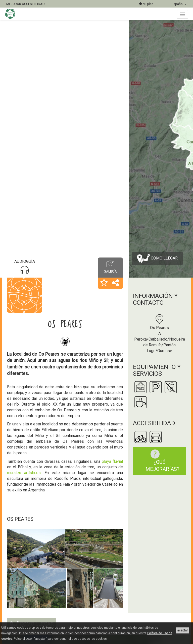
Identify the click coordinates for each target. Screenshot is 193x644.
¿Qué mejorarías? (162, 461)
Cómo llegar (157, 258)
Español (179, 4)
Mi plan (146, 4)
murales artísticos (24, 473)
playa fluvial (112, 461)
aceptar (182, 630)
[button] (104, 283)
